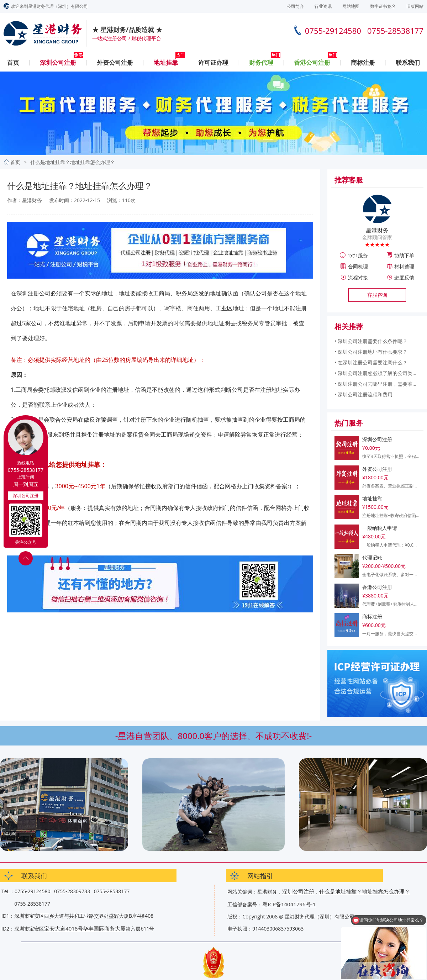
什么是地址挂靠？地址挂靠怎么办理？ (365, 891)
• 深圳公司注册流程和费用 (363, 394)
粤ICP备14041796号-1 (289, 904)
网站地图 (351, 6)
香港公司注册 (312, 62)
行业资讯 (323, 6)
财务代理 (261, 62)
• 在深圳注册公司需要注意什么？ (371, 362)
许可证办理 (213, 62)
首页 (13, 62)
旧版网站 (415, 6)
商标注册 (363, 62)
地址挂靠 (166, 62)
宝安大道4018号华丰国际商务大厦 (85, 928)
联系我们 (408, 62)
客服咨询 (377, 295)
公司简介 (295, 6)
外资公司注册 (115, 62)
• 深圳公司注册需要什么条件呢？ (371, 341)
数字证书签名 (383, 6)
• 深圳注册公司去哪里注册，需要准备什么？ (377, 384)
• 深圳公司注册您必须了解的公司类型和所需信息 (377, 373)
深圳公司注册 (58, 62)
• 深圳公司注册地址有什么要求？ (371, 352)
